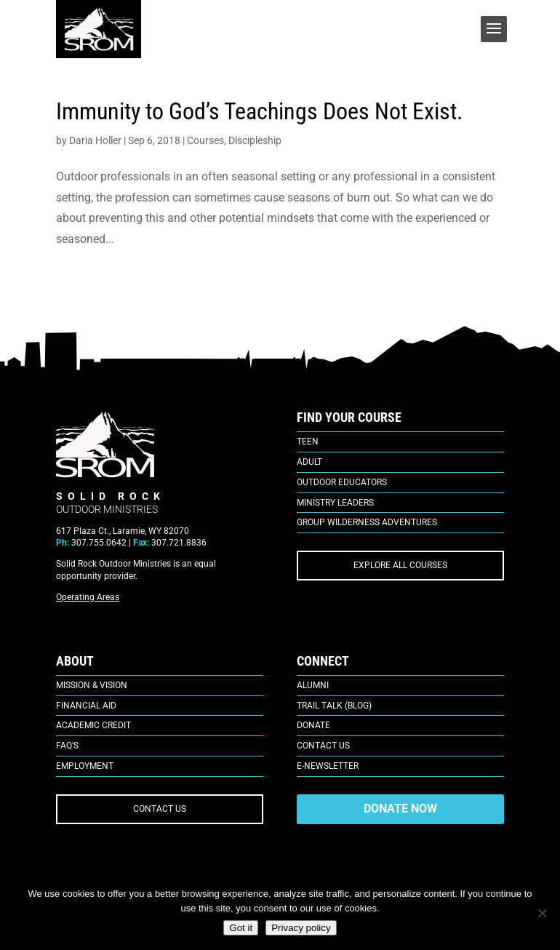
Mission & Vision (92, 685)
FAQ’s (67, 746)
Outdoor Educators (342, 482)
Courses (205, 140)
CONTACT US (160, 809)
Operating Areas (88, 597)
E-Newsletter (328, 766)
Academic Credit (93, 725)
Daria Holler (95, 140)
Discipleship (255, 140)
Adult (309, 462)
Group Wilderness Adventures (367, 522)
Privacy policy (301, 928)
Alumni (313, 685)
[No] (542, 913)
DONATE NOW (400, 809)
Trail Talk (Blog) (334, 706)
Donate (313, 725)
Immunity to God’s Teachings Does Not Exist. (259, 111)
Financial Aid (86, 706)
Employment (85, 766)
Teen (308, 442)
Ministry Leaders (335, 503)
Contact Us (323, 746)
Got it (241, 928)
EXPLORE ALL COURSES (400, 565)
